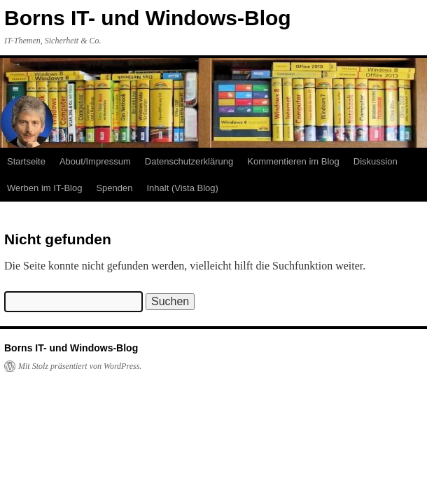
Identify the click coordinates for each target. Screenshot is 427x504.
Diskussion (376, 161)
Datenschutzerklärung (189, 161)
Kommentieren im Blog (293, 161)
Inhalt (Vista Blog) (182, 188)
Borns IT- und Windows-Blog (148, 18)
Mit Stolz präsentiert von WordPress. (80, 366)
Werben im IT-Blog (44, 188)
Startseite (26, 161)
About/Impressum (95, 161)
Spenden (114, 188)
